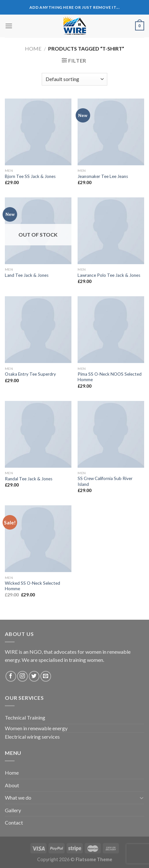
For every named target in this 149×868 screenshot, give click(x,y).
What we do (18, 798)
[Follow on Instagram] (22, 676)
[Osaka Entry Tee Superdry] (38, 330)
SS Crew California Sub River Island (105, 481)
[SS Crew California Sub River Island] (111, 434)
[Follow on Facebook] (11, 676)
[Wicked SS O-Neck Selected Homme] (38, 539)
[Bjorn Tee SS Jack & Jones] (38, 132)
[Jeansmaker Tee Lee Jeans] (111, 132)
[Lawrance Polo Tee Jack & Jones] (111, 231)
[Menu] (9, 26)
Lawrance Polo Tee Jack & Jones (109, 275)
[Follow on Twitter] (34, 676)
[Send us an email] (46, 676)
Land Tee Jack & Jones (27, 275)
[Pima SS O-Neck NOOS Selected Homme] (111, 330)
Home (33, 48)
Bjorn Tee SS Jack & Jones (30, 176)
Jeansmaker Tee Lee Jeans (103, 176)
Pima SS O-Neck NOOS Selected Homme (110, 377)
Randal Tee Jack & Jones (29, 479)
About (12, 785)
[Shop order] (74, 79)
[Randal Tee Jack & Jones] (38, 434)
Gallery (13, 810)
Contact (14, 822)
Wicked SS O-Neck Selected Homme (32, 586)
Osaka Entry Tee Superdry (30, 374)
